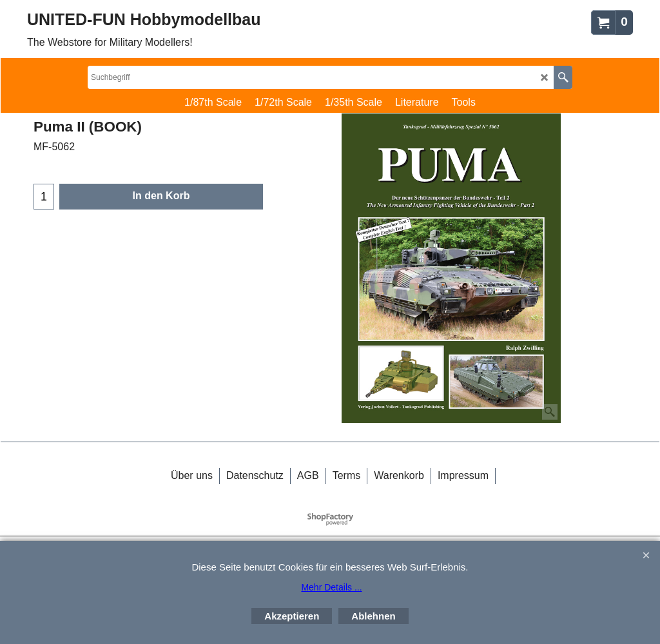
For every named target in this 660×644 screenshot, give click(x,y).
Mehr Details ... (331, 587)
